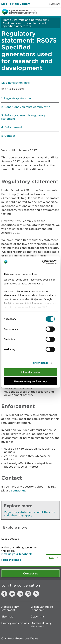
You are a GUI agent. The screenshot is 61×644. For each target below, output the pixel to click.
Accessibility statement (10, 608)
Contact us (31, 573)
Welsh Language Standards (42, 608)
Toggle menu (56, 11)
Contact (10, 136)
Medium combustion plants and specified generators (24, 25)
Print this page (11, 560)
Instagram (28, 594)
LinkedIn (20, 594)
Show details (41, 363)
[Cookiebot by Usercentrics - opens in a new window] (48, 262)
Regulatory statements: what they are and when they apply (30, 514)
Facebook (4, 594)
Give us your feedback (17, 554)
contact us (18, 490)
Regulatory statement (19, 98)
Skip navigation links (15, 83)
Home (7, 20)
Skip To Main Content (16, 4)
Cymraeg (54, 4)
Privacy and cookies (15, 623)
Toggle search (47, 11)
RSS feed (36, 594)
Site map (7, 617)
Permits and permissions (31, 20)
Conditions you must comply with (27, 107)
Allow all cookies (30, 372)
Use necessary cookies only (30, 381)
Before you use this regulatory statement (23, 117)
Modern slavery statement (41, 625)
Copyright (37, 617)
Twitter (12, 594)
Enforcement (13, 127)
